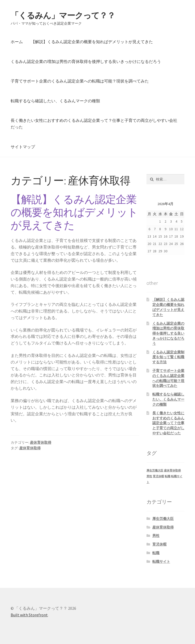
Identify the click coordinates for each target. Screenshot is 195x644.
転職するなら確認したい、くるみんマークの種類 (55, 101)
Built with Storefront (29, 615)
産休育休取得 (41, 442)
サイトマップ (23, 147)
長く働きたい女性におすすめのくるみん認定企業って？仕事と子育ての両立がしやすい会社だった (94, 124)
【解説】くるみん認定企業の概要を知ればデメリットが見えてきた (92, 42)
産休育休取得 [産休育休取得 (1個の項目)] (172, 470)
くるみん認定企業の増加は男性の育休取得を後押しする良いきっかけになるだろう (86, 61)
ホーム (17, 42)
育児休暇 (159, 544)
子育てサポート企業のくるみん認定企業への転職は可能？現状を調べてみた (80, 81)
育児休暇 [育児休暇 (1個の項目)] (158, 476)
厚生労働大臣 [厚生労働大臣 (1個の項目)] (155, 470)
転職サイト (161, 562)
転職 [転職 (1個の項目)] (168, 476)
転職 (156, 553)
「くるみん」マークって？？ (63, 15)
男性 (156, 536)
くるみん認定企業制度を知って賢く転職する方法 (168, 357)
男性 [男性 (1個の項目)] (149, 476)
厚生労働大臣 (163, 519)
